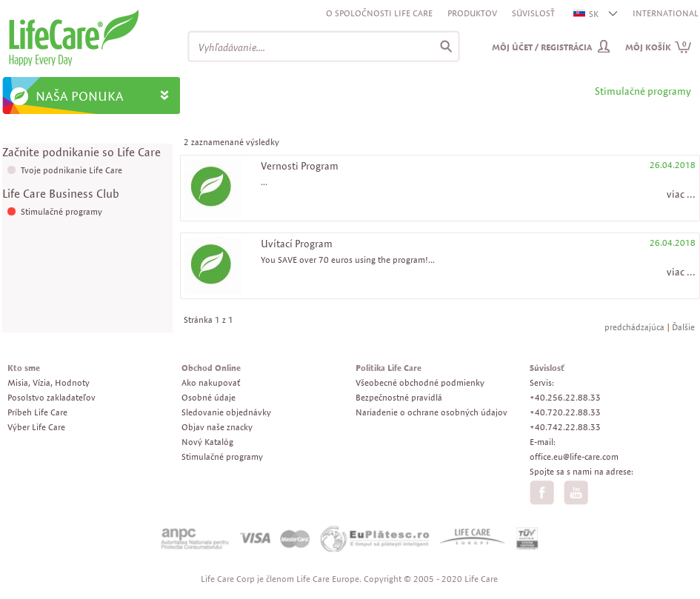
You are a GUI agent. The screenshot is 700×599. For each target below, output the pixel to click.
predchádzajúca (634, 327)
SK (587, 14)
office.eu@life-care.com (574, 456)
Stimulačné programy (61, 211)
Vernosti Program (300, 166)
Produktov (472, 13)
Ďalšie (683, 327)
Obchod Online (211, 368)
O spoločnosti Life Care (379, 13)
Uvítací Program (297, 244)
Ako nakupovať (211, 382)
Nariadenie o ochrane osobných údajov (431, 412)
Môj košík (659, 47)
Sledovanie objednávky (226, 412)
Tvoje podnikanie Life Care (71, 170)
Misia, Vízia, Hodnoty (49, 382)
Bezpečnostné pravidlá (399, 397)
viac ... (681, 194)
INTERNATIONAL (666, 13)
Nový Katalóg (207, 442)
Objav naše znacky (217, 427)
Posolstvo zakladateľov (51, 397)
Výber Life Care (36, 427)
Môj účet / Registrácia (542, 47)
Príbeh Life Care (37, 412)
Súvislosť (533, 13)
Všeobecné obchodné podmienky (420, 382)
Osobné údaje (209, 397)
